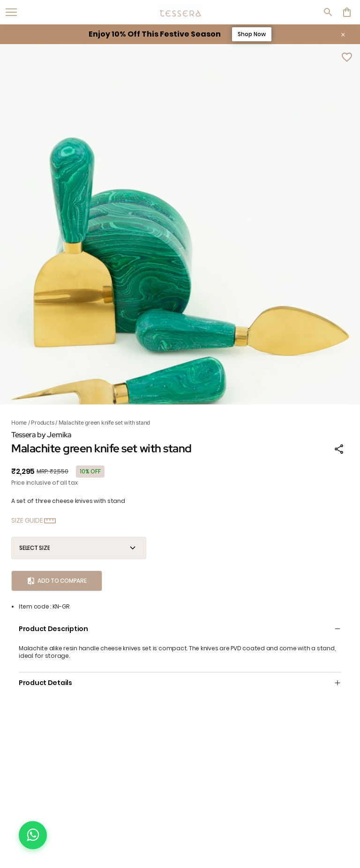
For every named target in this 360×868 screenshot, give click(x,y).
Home (19, 423)
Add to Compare (57, 581)
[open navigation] (11, 12)
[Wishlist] (347, 57)
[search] (328, 12)
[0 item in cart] (347, 12)
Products (42, 423)
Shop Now (252, 34)
